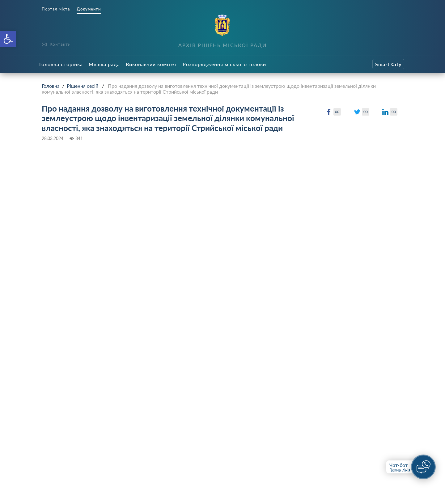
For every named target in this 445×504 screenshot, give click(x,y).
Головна (51, 86)
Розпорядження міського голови (224, 64)
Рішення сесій (83, 86)
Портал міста (56, 9)
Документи (89, 9)
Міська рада (104, 64)
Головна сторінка (61, 64)
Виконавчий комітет (151, 64)
